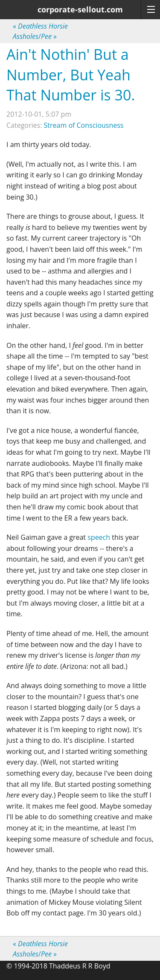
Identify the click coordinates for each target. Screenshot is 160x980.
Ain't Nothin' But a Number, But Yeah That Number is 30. (71, 75)
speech (99, 537)
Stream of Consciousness (84, 125)
